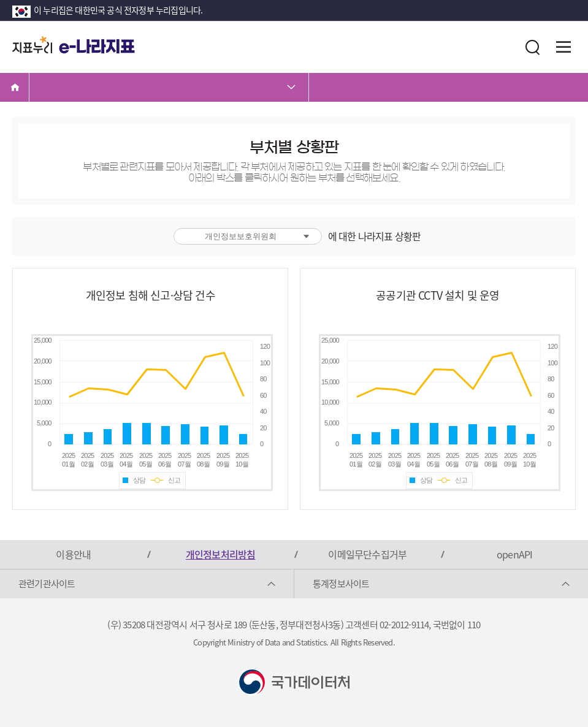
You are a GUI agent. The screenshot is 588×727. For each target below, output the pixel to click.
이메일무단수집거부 (367, 554)
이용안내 (73, 554)
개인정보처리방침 (221, 554)
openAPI (514, 554)
